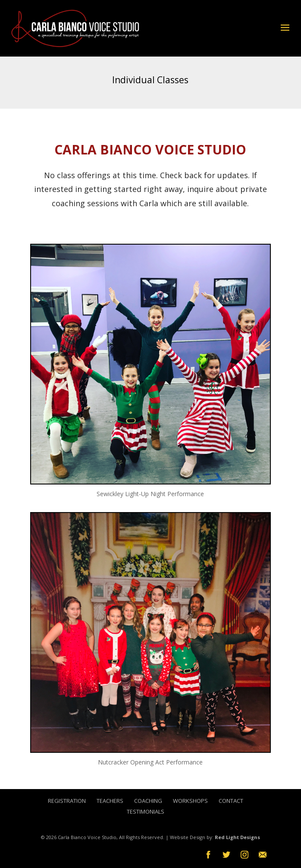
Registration (67, 801)
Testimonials (146, 811)
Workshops (190, 801)
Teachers (110, 801)
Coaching (148, 801)
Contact (231, 801)
